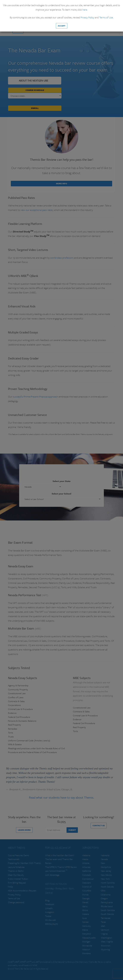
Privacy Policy (87, 17)
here (85, 10)
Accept (62, 26)
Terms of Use (106, 17)
